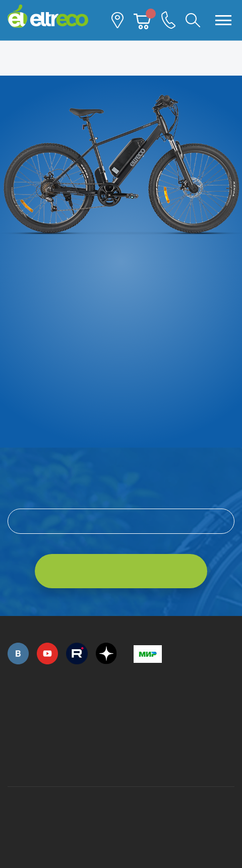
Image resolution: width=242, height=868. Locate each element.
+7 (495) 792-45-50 (13, 713)
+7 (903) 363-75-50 (139, 760)
